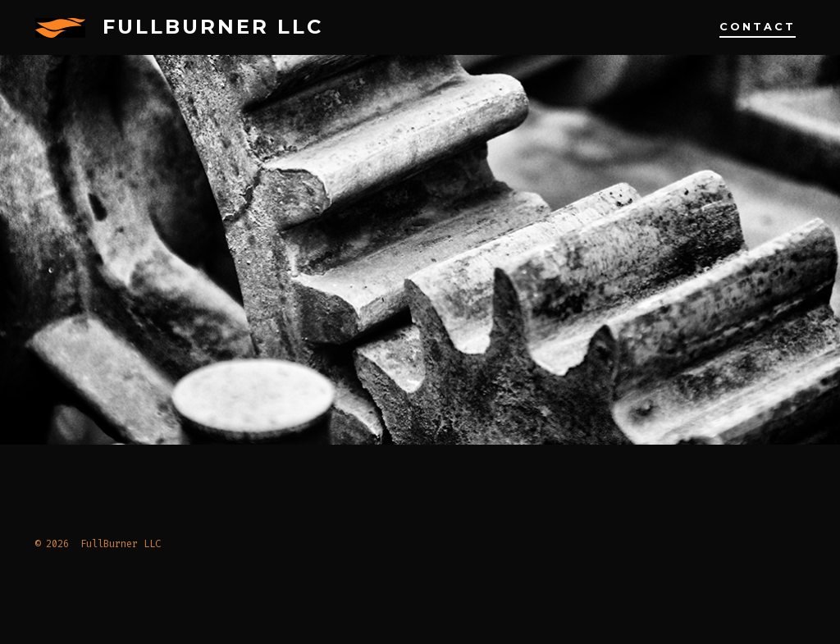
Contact (758, 27)
